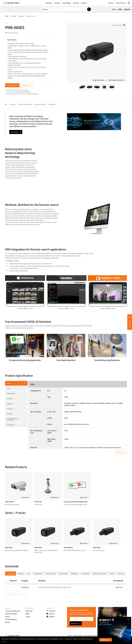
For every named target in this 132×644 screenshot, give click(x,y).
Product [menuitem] (45, 5)
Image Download (100, 80)
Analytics (10, 399)
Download (56, 104)
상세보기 (4, 641)
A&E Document (51, 574)
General (10, 414)
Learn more (16, 132)
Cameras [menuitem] (21, 16)
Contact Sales (12, 85)
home (7, 16)
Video (9, 383)
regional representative (24, 92)
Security (10, 409)
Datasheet (27, 85)
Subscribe (76, 623)
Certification (38, 574)
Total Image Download (117, 80)
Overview (17, 104)
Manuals (21, 574)
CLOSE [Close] (129, 619)
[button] (130, 322)
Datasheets (10, 574)
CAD (29, 574)
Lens (9, 388)
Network (10, 404)
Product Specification (29, 104)
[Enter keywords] (69, 5)
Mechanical (11, 425)
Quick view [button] (26, 497)
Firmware (121, 574)
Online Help (85, 574)
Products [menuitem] (14, 16)
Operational (11, 393)
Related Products (45, 104)
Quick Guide (63, 574)
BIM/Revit (74, 574)
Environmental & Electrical (13, 419)
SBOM (112, 574)
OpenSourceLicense (100, 574)
